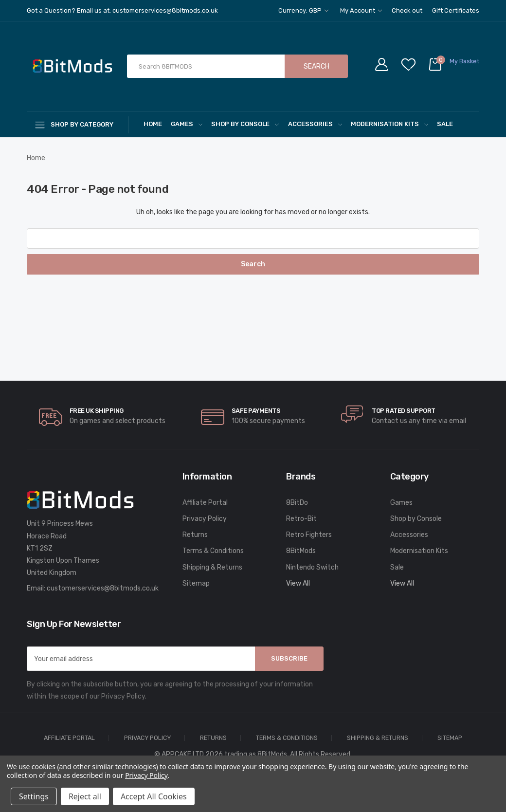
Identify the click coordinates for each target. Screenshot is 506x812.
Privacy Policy (205, 519)
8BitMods (301, 551)
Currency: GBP (303, 10)
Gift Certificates (456, 10)
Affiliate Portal (205, 503)
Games (187, 124)
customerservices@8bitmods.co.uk (103, 588)
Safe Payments (256, 411)
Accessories (315, 124)
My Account (361, 10)
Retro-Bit (301, 519)
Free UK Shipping (97, 411)
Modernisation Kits (389, 124)
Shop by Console (245, 124)
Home (153, 124)
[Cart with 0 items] (453, 66)
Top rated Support (404, 411)
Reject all (85, 796)
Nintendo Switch (312, 567)
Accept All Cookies (154, 796)
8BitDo (297, 503)
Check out (407, 10)
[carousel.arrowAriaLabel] (51, 417)
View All (298, 583)
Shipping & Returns (212, 567)
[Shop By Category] (78, 124)
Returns (195, 535)
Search (316, 66)
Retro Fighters (309, 535)
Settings (34, 796)
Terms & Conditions (213, 551)
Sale (445, 124)
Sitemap (196, 583)
